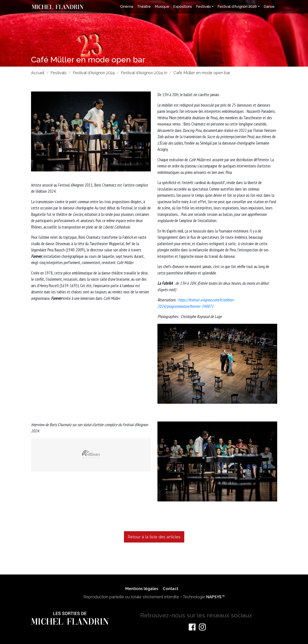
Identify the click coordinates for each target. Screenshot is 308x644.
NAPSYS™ (215, 597)
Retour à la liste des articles (154, 537)
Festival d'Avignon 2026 (237, 7)
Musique (162, 7)
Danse (269, 7)
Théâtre (144, 7)
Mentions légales (142, 589)
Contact (171, 589)
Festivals (203, 7)
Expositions (183, 7)
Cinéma (127, 7)
